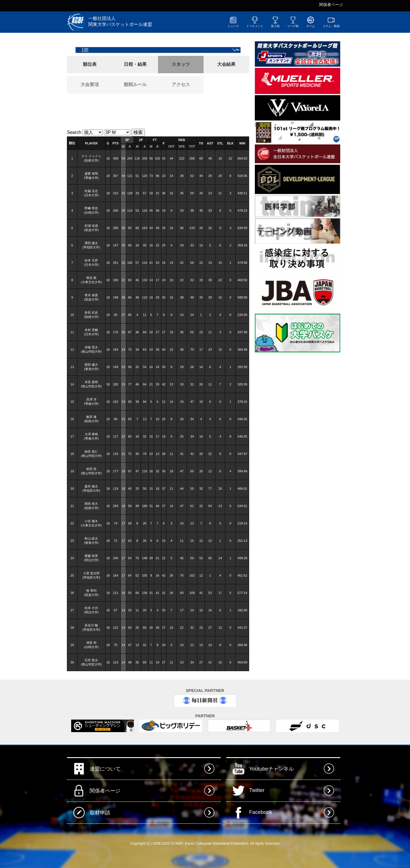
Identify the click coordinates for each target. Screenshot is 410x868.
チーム (311, 22)
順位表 (90, 64)
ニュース (233, 22)
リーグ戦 (293, 22)
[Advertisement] (134, 111)
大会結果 (226, 64)
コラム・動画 (331, 22)
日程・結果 (135, 64)
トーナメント (255, 22)
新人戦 (275, 22)
